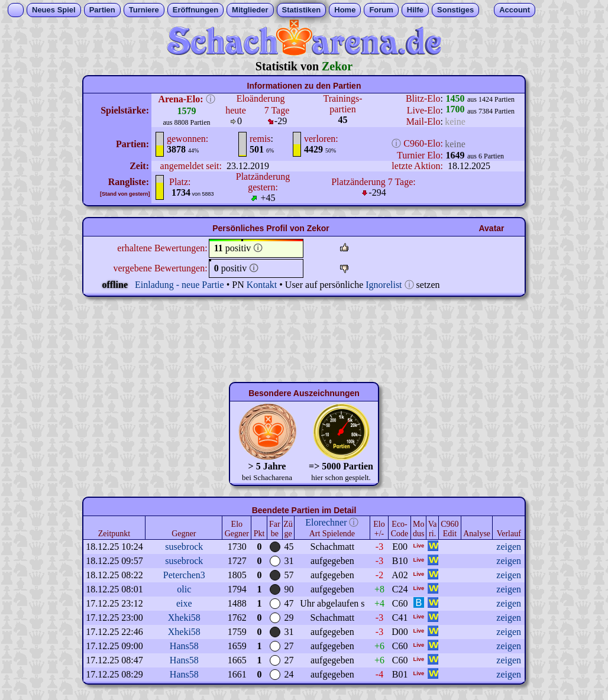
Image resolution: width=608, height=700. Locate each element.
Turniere (144, 10)
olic (184, 589)
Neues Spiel (54, 10)
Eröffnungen (195, 10)
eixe (184, 603)
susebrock (184, 547)
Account (515, 10)
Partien (102, 10)
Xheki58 (184, 618)
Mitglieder (250, 10)
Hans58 (184, 646)
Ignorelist (384, 285)
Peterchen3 (184, 575)
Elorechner (326, 522)
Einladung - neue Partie (180, 285)
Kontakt (262, 285)
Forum (381, 10)
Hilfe (415, 10)
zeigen (509, 547)
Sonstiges (455, 10)
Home (345, 10)
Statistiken (302, 10)
